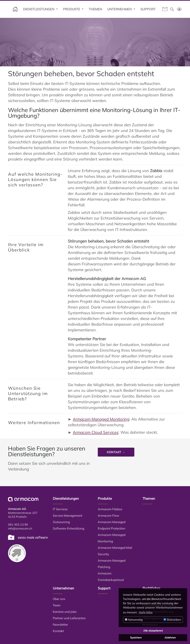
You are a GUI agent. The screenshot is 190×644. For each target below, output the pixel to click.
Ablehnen (170, 638)
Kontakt (58, 631)
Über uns (59, 599)
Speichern (136, 638)
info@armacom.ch (20, 528)
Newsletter (60, 624)
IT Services (60, 509)
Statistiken (172, 620)
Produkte (72, 9)
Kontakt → (116, 452)
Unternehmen (120, 9)
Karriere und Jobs (65, 612)
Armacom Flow (108, 516)
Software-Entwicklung (69, 528)
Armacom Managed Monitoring (101, 419)
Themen (95, 9)
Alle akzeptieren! (153, 631)
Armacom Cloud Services (96, 432)
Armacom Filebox (110, 509)
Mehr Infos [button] (146, 612)
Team (57, 605)
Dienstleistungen (39, 9)
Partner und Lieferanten (69, 618)
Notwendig (134, 620)
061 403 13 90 (18, 525)
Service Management (68, 516)
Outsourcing (61, 522)
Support (148, 9)
